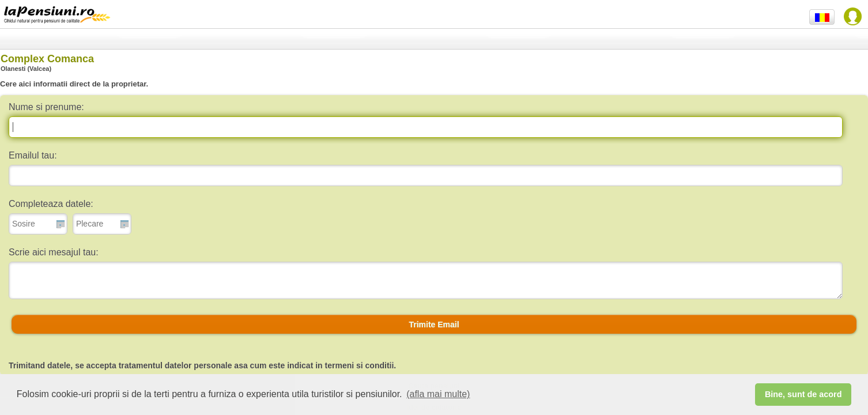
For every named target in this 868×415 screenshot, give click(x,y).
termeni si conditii (360, 365)
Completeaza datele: (51, 204)
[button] (434, 325)
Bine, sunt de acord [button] (803, 394)
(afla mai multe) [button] (438, 394)
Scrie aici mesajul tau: (54, 252)
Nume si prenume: (46, 107)
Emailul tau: (33, 155)
